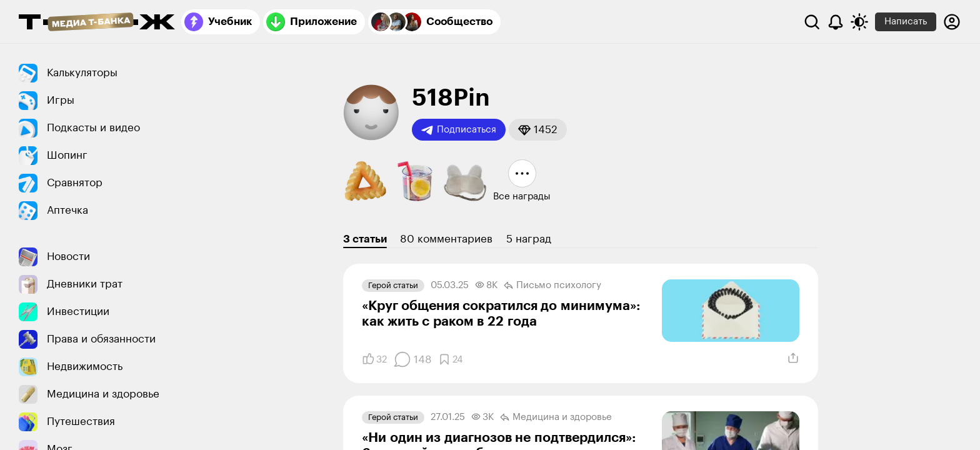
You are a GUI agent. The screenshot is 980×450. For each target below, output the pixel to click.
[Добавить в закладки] (450, 359)
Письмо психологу (552, 286)
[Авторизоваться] (952, 22)
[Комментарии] (412, 359)
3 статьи (365, 239)
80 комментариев (446, 239)
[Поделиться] (793, 358)
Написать (906, 22)
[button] (538, 130)
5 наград (529, 239)
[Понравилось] (374, 359)
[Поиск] (812, 22)
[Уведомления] (836, 22)
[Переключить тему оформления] (859, 22)
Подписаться (459, 130)
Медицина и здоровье (556, 417)
